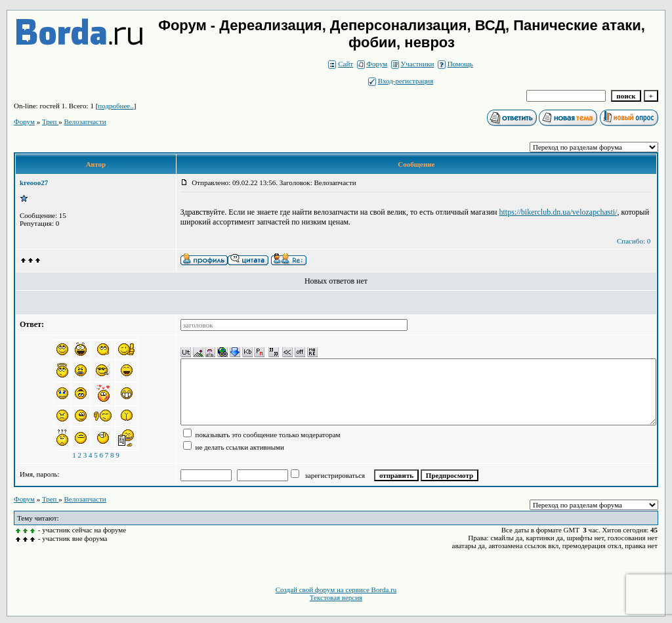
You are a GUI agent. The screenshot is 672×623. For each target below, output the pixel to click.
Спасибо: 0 (634, 241)
